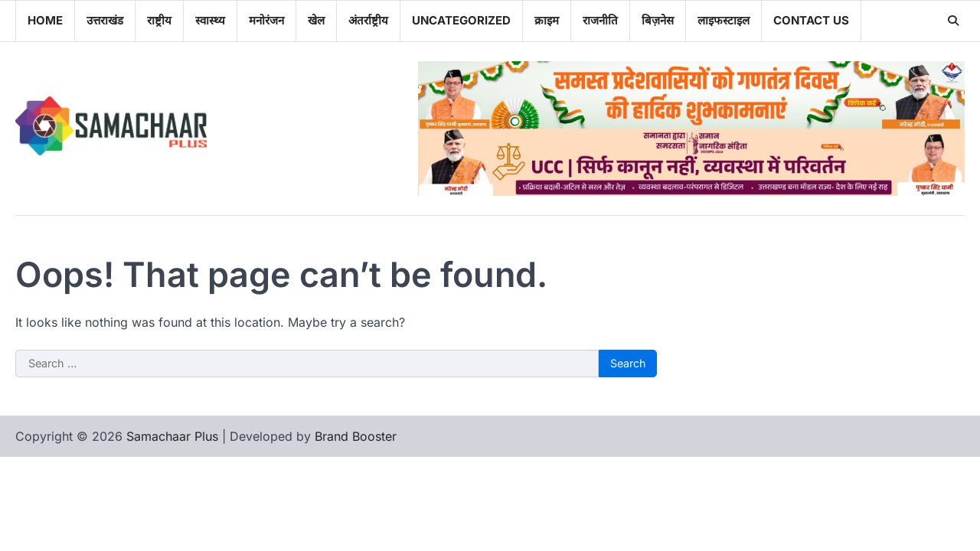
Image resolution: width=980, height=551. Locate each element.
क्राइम (547, 20)
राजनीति (600, 20)
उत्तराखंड (105, 20)
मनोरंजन (266, 20)
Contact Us (811, 20)
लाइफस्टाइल (724, 20)
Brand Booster (356, 436)
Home (45, 20)
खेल (316, 20)
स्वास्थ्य (210, 20)
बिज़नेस (658, 20)
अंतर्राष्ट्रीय (368, 20)
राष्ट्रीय (159, 20)
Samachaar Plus (172, 436)
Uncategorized (461, 20)
